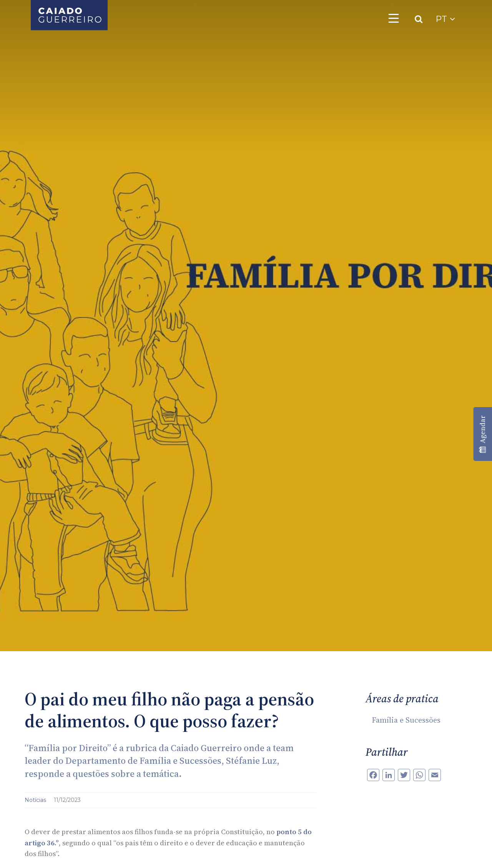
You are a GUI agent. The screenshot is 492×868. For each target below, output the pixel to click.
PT (445, 19)
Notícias (36, 800)
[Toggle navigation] (394, 18)
